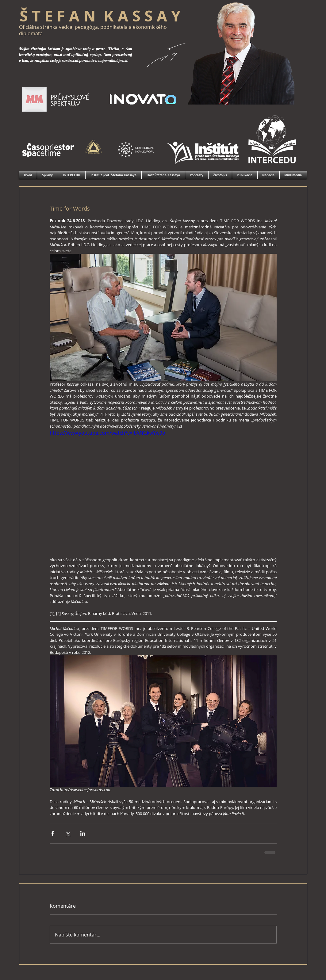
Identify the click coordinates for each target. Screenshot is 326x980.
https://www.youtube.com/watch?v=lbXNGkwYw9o (107, 433)
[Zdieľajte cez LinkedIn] (83, 833)
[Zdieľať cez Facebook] (53, 833)
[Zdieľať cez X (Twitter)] (68, 833)
